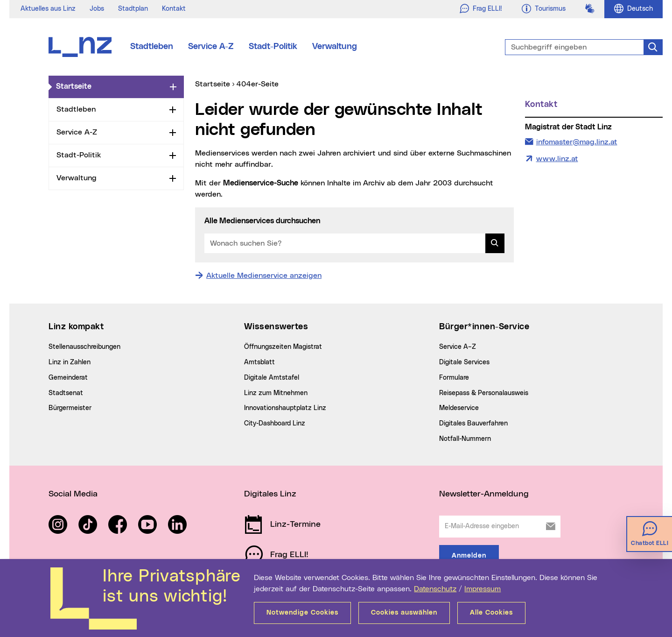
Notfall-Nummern (465, 439)
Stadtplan (133, 9)
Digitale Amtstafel (272, 378)
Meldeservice (459, 408)
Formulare (454, 378)
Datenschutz (435, 589)
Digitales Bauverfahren (473, 424)
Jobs (97, 9)
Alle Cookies (491, 613)
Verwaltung (335, 47)
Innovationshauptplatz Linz (285, 408)
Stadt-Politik (273, 47)
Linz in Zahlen (70, 362)
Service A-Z (211, 47)
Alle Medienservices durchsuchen (262, 221)
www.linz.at (557, 159)
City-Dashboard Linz (275, 424)
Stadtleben (152, 47)
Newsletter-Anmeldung (484, 494)
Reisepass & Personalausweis (484, 393)
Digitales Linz (270, 494)
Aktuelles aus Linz (48, 9)
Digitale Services (464, 362)
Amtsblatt (259, 362)
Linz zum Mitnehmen (276, 393)
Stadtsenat (66, 393)
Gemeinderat (68, 378)
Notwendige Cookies (302, 613)
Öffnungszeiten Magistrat (283, 347)
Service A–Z (458, 347)
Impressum (483, 589)
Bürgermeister (70, 408)
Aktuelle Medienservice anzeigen (264, 276)
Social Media (73, 494)
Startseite (111, 86)
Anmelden (469, 556)
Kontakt (174, 9)
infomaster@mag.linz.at (577, 141)
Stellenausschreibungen (84, 347)
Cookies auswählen (404, 613)
